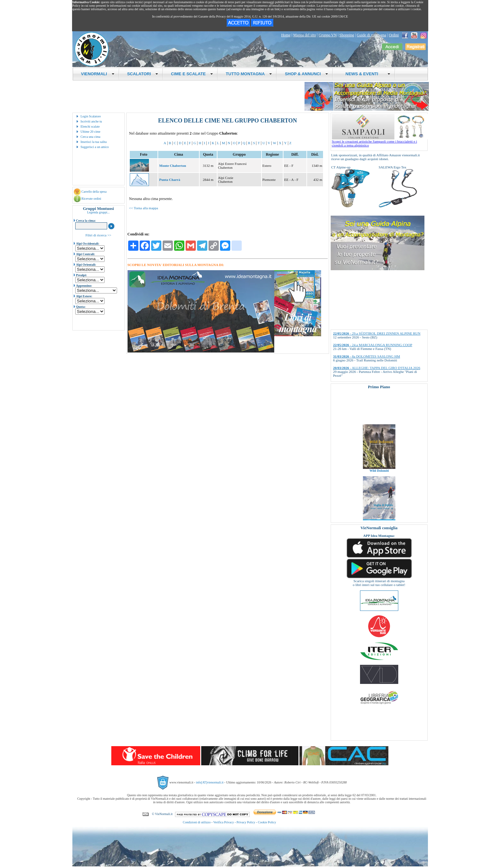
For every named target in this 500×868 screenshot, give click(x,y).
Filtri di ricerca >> (98, 235)
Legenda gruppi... (98, 212)
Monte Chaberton (173, 166)
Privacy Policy (246, 822)
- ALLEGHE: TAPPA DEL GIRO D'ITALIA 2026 (377, 368)
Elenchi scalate (90, 126)
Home (286, 35)
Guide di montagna (371, 35)
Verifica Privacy (224, 822)
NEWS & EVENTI (365, 74)
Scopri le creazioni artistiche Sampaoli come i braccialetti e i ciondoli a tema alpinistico (380, 142)
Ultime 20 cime (91, 132)
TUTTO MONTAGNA (249, 74)
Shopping (347, 35)
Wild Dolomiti (379, 475)
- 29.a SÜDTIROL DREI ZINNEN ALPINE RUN (377, 333)
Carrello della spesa (94, 192)
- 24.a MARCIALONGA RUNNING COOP (373, 345)
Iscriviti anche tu (91, 121)
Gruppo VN (328, 35)
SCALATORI (143, 74)
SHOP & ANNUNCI (306, 74)
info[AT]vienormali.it (210, 782)
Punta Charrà (170, 180)
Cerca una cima (91, 137)
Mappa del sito (304, 35)
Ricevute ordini (91, 199)
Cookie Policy (267, 822)
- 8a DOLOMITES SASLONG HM (367, 356)
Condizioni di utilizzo (197, 822)
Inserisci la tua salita (94, 142)
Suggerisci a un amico (95, 147)
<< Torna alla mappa (144, 208)
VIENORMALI (98, 74)
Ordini (394, 35)
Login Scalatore (91, 116)
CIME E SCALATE (192, 74)
